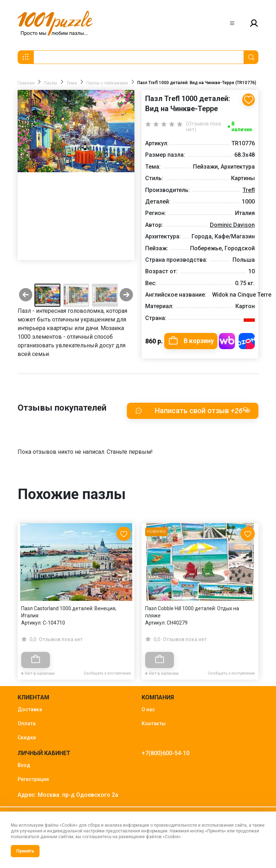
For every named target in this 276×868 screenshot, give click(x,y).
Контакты (154, 723)
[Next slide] (126, 295)
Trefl (249, 190)
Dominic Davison (232, 225)
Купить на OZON (247, 341)
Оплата (27, 723)
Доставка (30, 709)
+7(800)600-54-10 (165, 753)
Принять (25, 851)
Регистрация (33, 779)
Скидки (27, 737)
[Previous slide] (26, 295)
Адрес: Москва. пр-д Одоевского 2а (68, 795)
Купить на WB (227, 341)
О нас (148, 709)
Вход (24, 765)
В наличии (242, 127)
